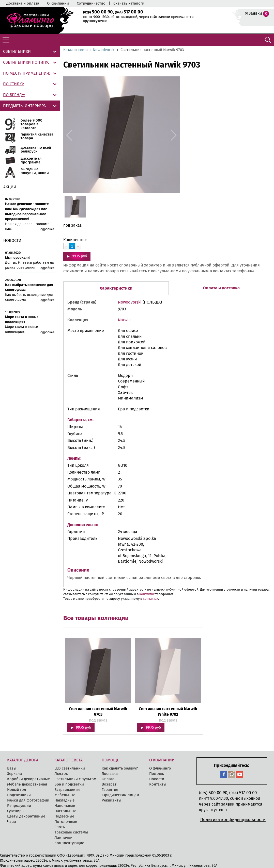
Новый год (17, 790)
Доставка (110, 774)
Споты (60, 827)
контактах (147, 594)
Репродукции (19, 806)
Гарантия (110, 790)
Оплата (108, 779)
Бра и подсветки (69, 784)
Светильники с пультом (75, 779)
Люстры (62, 774)
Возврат (109, 784)
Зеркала (14, 774)
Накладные (64, 800)
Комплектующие (69, 843)
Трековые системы (71, 832)
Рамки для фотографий (28, 800)
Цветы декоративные (26, 816)
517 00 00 (129, 12)
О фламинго (160, 768)
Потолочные (66, 822)
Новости (157, 779)
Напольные (65, 806)
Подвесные (64, 816)
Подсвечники (19, 795)
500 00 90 (98, 12)
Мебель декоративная (27, 784)
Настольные (65, 811)
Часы (12, 822)
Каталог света (75, 50)
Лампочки (63, 838)
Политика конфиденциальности (233, 820)
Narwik (124, 320)
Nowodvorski (104, 50)
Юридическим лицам (120, 795)
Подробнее (47, 229)
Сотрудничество (91, 3)
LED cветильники (70, 768)
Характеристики (116, 288)
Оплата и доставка (221, 288)
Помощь (157, 774)
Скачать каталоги (129, 3)
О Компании (58, 3)
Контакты (158, 784)
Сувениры (16, 811)
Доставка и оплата (23, 3)
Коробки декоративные (28, 779)
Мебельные (65, 795)
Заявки (255, 13)
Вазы (12, 768)
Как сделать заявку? (120, 768)
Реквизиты (111, 800)
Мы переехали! (18, 258)
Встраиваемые (67, 790)
